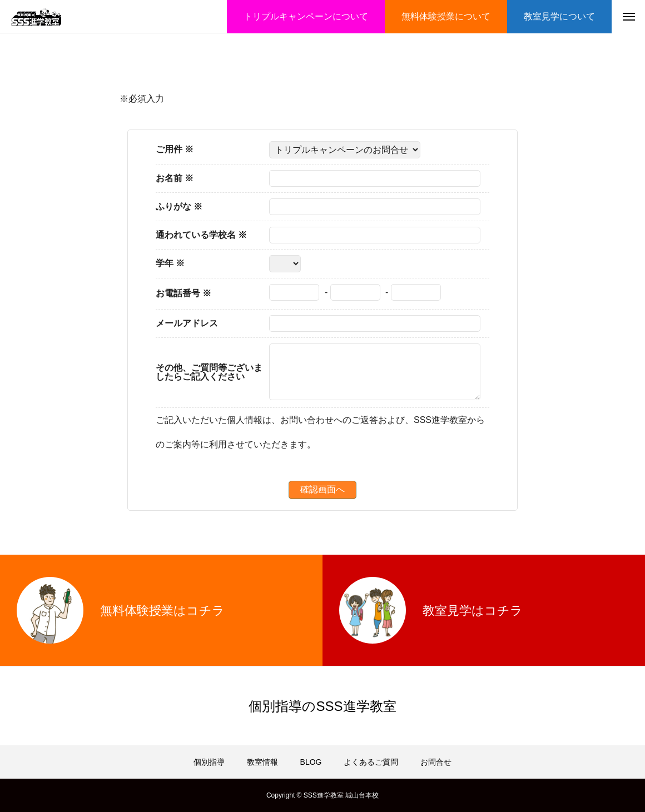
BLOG (311, 762)
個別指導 (209, 762)
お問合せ (436, 762)
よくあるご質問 (371, 762)
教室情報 (262, 762)
